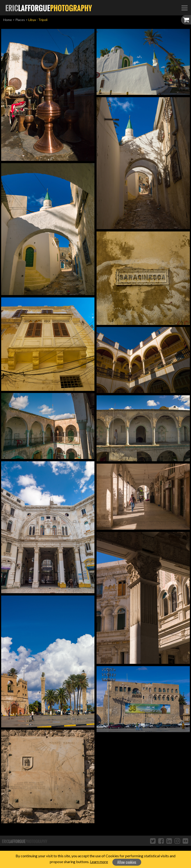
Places (20, 20)
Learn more (99, 862)
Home (8, 20)
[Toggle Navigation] (184, 8)
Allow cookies (127, 862)
